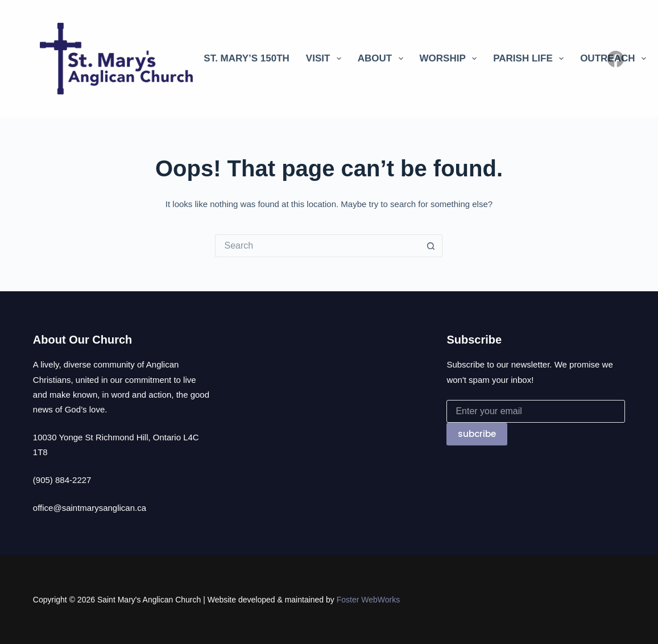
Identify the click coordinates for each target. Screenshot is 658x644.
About (383, 59)
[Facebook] (616, 59)
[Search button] (431, 246)
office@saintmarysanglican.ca (90, 508)
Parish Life (531, 59)
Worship (451, 59)
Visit (326, 59)
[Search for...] (317, 246)
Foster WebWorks (369, 600)
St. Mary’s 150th (247, 58)
